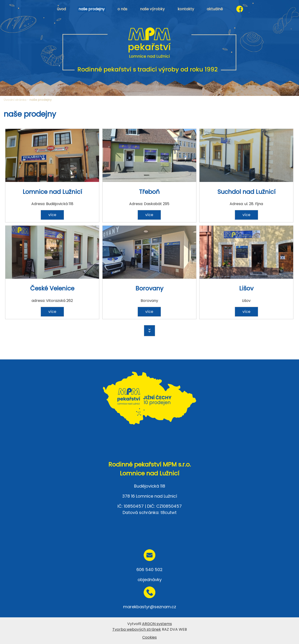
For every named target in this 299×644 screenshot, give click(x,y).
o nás (122, 9)
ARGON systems (157, 624)
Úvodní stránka (15, 100)
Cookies (149, 637)
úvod (61, 9)
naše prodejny (92, 9)
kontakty (186, 9)
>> (149, 331)
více (52, 215)
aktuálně (215, 9)
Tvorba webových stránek (137, 629)
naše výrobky (152, 9)
